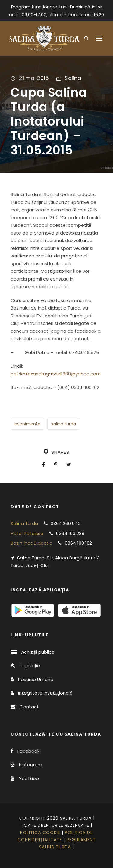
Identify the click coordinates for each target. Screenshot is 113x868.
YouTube (29, 778)
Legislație (30, 666)
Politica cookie (40, 832)
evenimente (27, 424)
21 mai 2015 (34, 78)
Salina (73, 78)
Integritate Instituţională (45, 693)
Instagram (31, 765)
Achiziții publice (38, 652)
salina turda (64, 424)
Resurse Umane (36, 679)
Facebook (28, 751)
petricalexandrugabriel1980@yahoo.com (56, 374)
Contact (29, 707)
